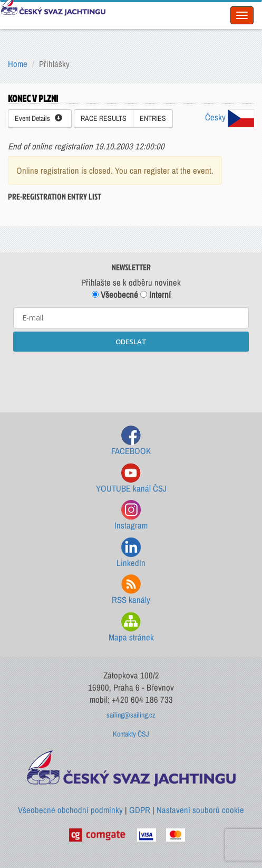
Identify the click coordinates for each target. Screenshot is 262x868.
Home (18, 64)
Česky (230, 117)
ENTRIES (153, 118)
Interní (156, 295)
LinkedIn (131, 553)
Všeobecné (115, 295)
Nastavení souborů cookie (200, 810)
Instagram (131, 516)
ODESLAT (131, 342)
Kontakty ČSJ (131, 734)
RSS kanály (131, 590)
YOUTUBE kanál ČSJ (131, 479)
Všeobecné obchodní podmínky (70, 810)
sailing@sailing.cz (131, 715)
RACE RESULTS (104, 118)
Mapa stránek (131, 628)
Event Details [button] (38, 118)
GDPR (140, 810)
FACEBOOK (131, 441)
